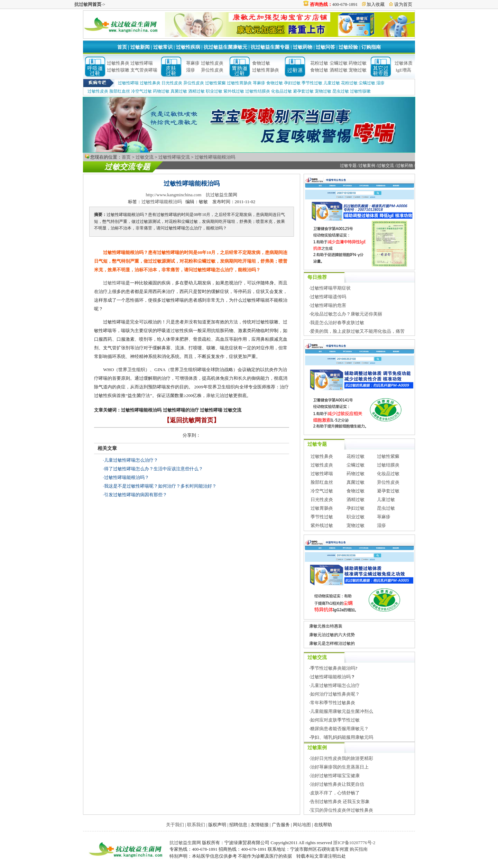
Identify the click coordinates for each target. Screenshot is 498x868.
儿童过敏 (332, 83)
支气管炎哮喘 (144, 70)
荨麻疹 (193, 63)
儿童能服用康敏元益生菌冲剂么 (342, 711)
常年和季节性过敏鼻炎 (333, 703)
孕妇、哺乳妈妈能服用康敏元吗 (342, 737)
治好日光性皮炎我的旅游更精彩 (342, 758)
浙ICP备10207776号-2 (354, 843)
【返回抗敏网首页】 (192, 420)
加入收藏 (376, 4)
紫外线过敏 (234, 91)
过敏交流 (145, 157)
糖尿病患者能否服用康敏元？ (339, 729)
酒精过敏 (339, 70)
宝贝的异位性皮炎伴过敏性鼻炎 (342, 810)
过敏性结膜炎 (258, 91)
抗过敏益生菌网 (222, 195)
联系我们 (196, 825)
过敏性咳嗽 (118, 70)
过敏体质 (404, 63)
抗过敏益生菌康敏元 (225, 47)
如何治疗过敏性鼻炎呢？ (335, 694)
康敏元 (213, 395)
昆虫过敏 (341, 91)
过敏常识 (163, 47)
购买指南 (359, 849)
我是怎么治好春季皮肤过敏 (337, 323)
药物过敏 (358, 63)
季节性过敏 (312, 83)
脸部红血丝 (120, 91)
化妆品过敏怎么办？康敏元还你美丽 (346, 314)
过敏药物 (303, 47)
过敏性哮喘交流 (174, 157)
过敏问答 (325, 47)
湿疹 (191, 70)
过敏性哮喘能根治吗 (215, 157)
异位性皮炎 (212, 70)
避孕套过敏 (303, 91)
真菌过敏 (179, 91)
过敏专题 (348, 166)
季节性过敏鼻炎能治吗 (333, 668)
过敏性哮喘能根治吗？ (127, 477)
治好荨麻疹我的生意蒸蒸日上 (339, 767)
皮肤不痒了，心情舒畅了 (335, 793)
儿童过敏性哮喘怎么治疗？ (131, 460)
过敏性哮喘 (142, 63)
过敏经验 (348, 47)
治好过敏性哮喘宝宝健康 (335, 776)
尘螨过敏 (339, 63)
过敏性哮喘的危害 (328, 305)
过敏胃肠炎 (322, 508)
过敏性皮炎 (212, 63)
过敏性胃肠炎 (266, 70)
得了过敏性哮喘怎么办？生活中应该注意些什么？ (154, 469)
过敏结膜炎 (388, 465)
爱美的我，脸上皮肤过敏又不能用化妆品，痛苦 (357, 331)
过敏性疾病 (188, 47)
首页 (122, 47)
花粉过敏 (319, 63)
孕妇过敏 (292, 83)
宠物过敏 (358, 70)
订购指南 (371, 47)
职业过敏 (214, 91)
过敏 (175, 331)
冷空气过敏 (141, 91)
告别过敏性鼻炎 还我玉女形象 (340, 801)
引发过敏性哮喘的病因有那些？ (136, 495)
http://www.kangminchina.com (174, 195)
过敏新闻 (140, 47)
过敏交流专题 (127, 167)
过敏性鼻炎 (118, 63)
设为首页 (403, 4)
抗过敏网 (83, 4)
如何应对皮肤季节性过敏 (335, 720)
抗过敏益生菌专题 (270, 47)
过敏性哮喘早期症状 (330, 288)
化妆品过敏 (282, 91)
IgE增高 (403, 70)
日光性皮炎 (172, 83)
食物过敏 (261, 63)
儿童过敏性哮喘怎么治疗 (335, 685)
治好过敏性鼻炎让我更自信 (337, 784)
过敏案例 (367, 166)
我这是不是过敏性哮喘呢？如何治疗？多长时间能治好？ (160, 486)
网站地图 (302, 825)
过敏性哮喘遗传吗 (328, 297)
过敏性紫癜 (215, 83)
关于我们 (175, 825)
